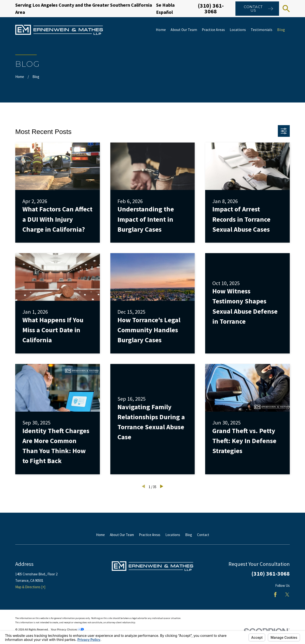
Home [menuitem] (161, 30)
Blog (189, 535)
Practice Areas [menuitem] (213, 30)
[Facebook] (275, 595)
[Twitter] (287, 595)
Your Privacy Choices (67, 629)
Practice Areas (150, 535)
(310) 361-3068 (211, 8)
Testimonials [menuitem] (262, 30)
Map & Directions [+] (30, 587)
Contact (203, 535)
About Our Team (122, 535)
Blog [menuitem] (281, 30)
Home (100, 535)
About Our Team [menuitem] (184, 30)
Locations (173, 535)
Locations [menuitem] (238, 30)
